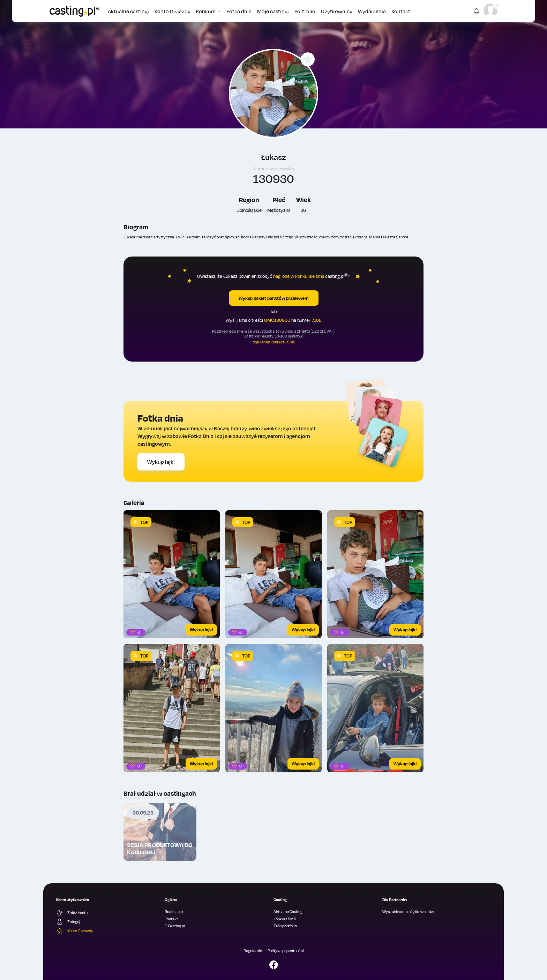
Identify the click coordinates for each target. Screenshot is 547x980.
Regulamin (253, 951)
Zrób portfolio (285, 926)
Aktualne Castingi (289, 912)
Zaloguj (68, 922)
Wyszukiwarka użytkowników (408, 912)
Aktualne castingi (128, 11)
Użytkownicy (337, 11)
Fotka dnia (239, 11)
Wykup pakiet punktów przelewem (274, 298)
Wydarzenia (372, 11)
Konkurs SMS (285, 919)
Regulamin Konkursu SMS (273, 342)
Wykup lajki (161, 462)
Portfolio (305, 11)
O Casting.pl (175, 926)
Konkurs (208, 11)
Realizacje (174, 912)
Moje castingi (273, 11)
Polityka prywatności (286, 951)
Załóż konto (72, 913)
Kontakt (401, 11)
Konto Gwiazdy (173, 11)
